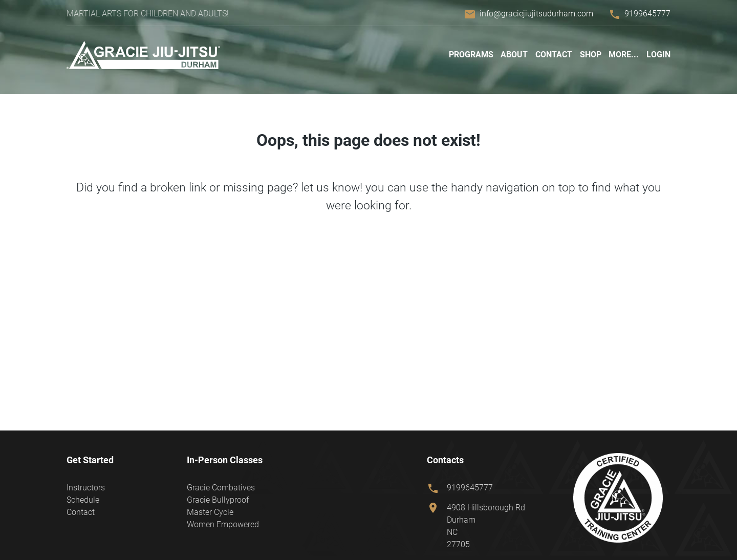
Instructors (86, 488)
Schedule (83, 500)
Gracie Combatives (221, 488)
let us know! (332, 187)
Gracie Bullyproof (218, 500)
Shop (591, 55)
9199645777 (647, 14)
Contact (554, 55)
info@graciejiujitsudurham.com (536, 14)
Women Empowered (223, 524)
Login (658, 55)
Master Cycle (210, 512)
